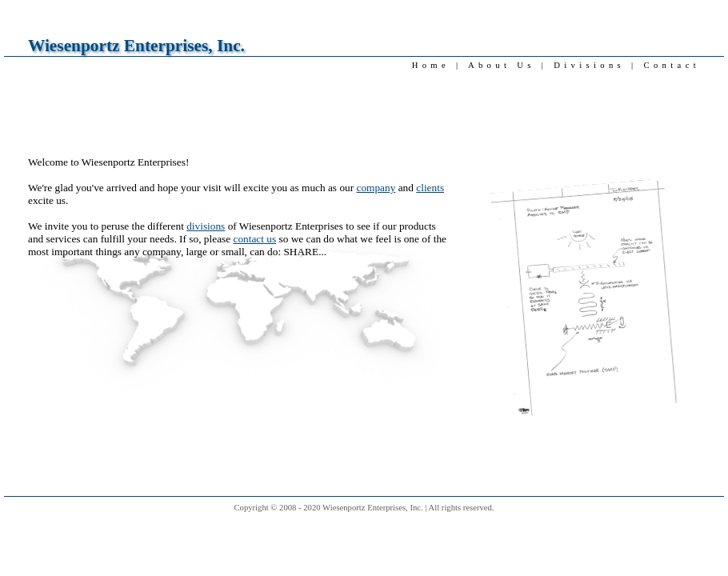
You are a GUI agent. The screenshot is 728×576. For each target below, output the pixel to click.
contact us (254, 239)
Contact (672, 65)
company (376, 188)
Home (431, 65)
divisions (206, 226)
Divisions (589, 65)
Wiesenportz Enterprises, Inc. (136, 46)
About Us (502, 65)
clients (430, 188)
